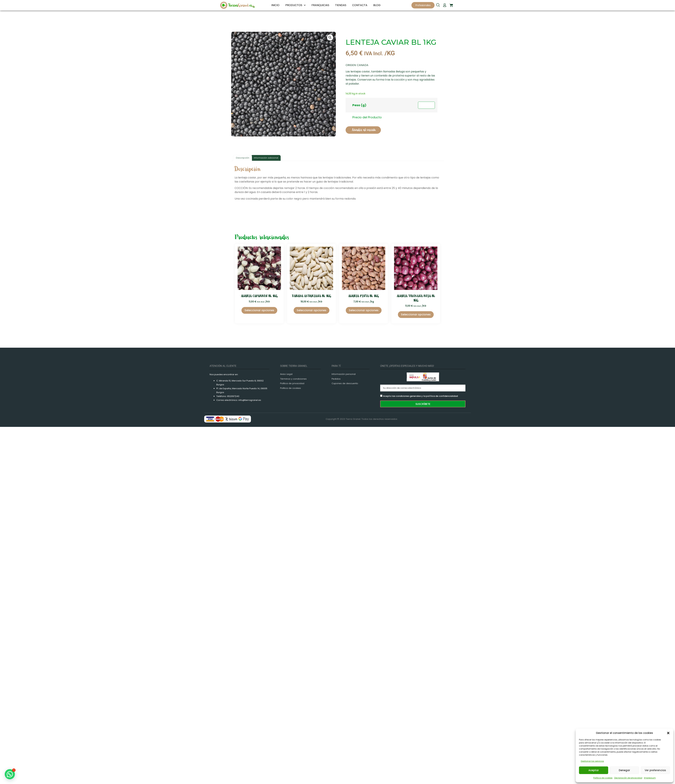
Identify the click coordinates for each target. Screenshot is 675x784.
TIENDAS (341, 5)
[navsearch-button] (438, 5)
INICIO (275, 5)
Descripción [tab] (243, 158)
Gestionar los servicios (592, 761)
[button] (668, 733)
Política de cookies (603, 778)
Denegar (624, 770)
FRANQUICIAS (320, 5)
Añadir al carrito (364, 130)
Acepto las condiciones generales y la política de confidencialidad (420, 396)
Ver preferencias (655, 770)
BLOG (377, 5)
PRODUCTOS (295, 5)
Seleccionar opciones (259, 310)
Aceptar (594, 770)
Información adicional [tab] (266, 158)
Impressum (650, 778)
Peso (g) (359, 105)
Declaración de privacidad (628, 778)
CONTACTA (360, 5)
